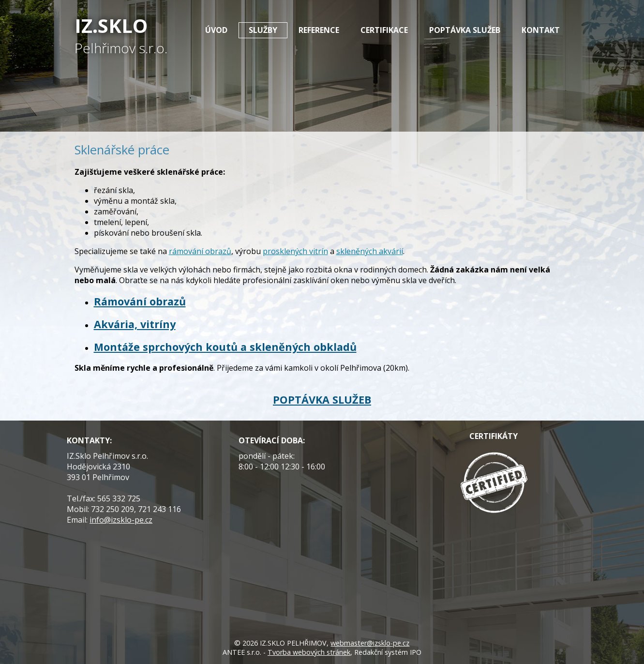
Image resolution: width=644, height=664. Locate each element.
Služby (263, 30)
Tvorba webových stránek (309, 652)
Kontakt (541, 30)
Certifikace (384, 30)
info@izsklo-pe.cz (121, 520)
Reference (319, 30)
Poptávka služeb (465, 30)
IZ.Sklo (121, 35)
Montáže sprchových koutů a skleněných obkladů (225, 347)
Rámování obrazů (140, 301)
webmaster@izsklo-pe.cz (370, 643)
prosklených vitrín (295, 251)
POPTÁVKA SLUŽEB (322, 400)
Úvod (216, 30)
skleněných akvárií (370, 251)
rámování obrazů (200, 251)
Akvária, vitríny (135, 324)
